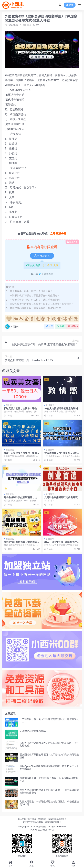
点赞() (73, 326)
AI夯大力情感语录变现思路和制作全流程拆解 (62, 410)
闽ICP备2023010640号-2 (42, 830)
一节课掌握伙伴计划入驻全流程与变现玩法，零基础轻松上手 (49, 721)
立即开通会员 (58, 234)
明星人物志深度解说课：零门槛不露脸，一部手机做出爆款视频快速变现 (49, 791)
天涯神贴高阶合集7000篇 (33, 731)
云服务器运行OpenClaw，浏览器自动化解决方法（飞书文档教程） (49, 744)
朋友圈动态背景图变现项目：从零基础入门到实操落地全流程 (49, 756)
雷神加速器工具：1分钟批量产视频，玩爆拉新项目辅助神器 (49, 779)
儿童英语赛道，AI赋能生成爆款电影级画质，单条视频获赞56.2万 (49, 803)
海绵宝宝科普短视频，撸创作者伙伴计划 (22, 543)
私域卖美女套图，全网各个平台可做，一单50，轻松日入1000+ (22, 410)
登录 (70, 5)
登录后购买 (42, 256)
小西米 (12, 327)
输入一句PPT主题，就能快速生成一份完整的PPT (62, 543)
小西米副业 (41, 827)
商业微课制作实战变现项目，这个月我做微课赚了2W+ (22, 499)
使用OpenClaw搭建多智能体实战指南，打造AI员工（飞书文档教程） (49, 768)
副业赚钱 (27, 25)
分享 (49, 326)
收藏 (60, 326)
